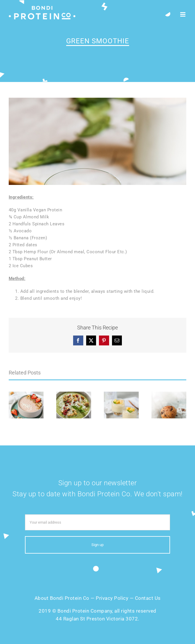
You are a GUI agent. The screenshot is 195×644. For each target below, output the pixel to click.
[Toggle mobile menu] (183, 14)
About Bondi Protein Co (62, 598)
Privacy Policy (112, 598)
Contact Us (148, 598)
